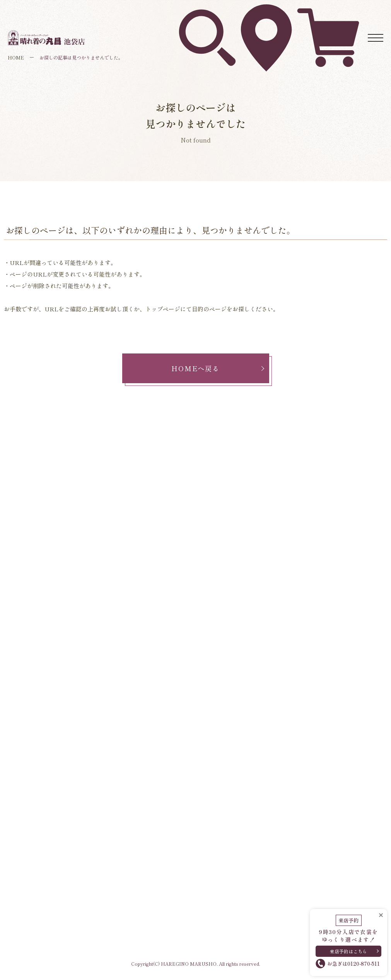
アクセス (266, 11)
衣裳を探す (207, 12)
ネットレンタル (328, 12)
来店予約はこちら (348, 949)
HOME (16, 57)
